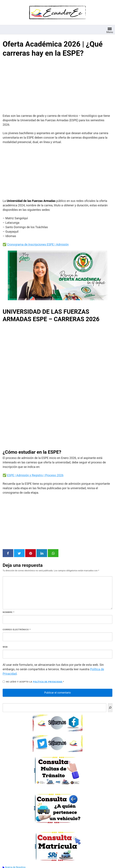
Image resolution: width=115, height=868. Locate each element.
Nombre (9, 612)
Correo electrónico (17, 630)
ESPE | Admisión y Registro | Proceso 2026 (35, 475)
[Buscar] (110, 708)
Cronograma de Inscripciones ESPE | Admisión (38, 244)
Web (5, 647)
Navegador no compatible (57, 385)
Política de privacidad (48, 682)
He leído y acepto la (33, 682)
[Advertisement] (57, 86)
